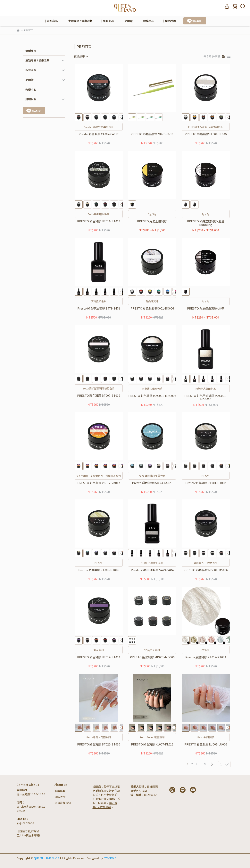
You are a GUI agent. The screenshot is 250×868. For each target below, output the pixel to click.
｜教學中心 (147, 21)
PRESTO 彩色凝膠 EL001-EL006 (206, 134)
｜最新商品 (51, 21)
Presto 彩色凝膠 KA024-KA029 (152, 483)
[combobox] (81, 56)
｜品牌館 (127, 21)
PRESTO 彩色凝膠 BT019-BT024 (99, 657)
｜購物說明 (169, 21)
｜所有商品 (107, 21)
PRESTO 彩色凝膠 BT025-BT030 (99, 744)
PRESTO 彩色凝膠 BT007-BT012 (99, 396)
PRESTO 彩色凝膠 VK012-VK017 (99, 483)
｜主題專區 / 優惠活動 (79, 21)
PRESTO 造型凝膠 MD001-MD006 (152, 657)
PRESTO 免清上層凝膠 (152, 221)
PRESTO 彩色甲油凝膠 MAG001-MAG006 (206, 397)
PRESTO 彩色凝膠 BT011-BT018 (99, 221)
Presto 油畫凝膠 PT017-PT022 (206, 657)
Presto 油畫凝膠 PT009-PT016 (99, 570)
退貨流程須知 (63, 803)
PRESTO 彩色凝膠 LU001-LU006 (206, 744)
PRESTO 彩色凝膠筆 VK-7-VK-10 (152, 134)
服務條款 (60, 791)
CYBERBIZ (110, 858)
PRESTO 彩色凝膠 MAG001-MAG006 (152, 396)
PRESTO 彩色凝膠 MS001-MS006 (206, 570)
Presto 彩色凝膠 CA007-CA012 (99, 134)
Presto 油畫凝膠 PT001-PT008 (206, 483)
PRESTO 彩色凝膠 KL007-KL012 (152, 744)
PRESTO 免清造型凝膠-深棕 (206, 308)
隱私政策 (60, 797)
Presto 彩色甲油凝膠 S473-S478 (99, 308)
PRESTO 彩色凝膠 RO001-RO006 (152, 308)
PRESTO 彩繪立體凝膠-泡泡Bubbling (206, 223)
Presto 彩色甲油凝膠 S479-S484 (152, 570)
